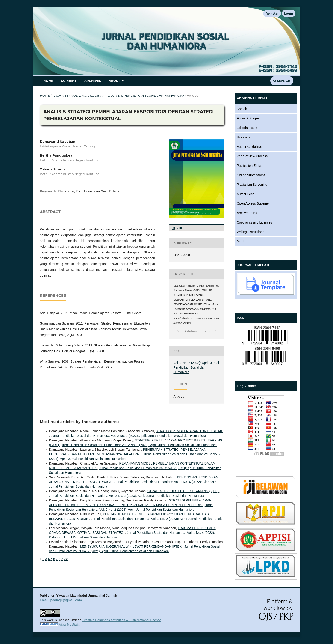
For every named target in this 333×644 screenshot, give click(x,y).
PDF (179, 228)
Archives (93, 81)
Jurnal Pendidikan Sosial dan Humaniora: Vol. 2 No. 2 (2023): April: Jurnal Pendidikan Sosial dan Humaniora (128, 436)
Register (272, 13)
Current (69, 81)
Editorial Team (247, 128)
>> (66, 559)
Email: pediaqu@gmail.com (61, 600)
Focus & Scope (248, 118)
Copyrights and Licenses (255, 222)
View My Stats (69, 625)
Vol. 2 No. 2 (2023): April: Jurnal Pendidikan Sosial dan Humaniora (128, 95)
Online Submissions (251, 175)
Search (282, 81)
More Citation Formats (193, 331)
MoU (240, 241)
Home (48, 81)
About (115, 81)
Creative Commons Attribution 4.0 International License (122, 620)
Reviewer (244, 137)
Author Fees (246, 194)
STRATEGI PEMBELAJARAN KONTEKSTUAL (189, 431)
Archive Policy (247, 213)
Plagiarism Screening (252, 185)
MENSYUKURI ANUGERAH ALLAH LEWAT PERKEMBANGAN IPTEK (131, 546)
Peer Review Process (252, 156)
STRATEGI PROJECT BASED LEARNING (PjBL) (183, 491)
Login (289, 13)
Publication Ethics (250, 166)
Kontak (242, 109)
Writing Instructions (251, 232)
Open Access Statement (254, 203)
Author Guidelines (250, 147)
